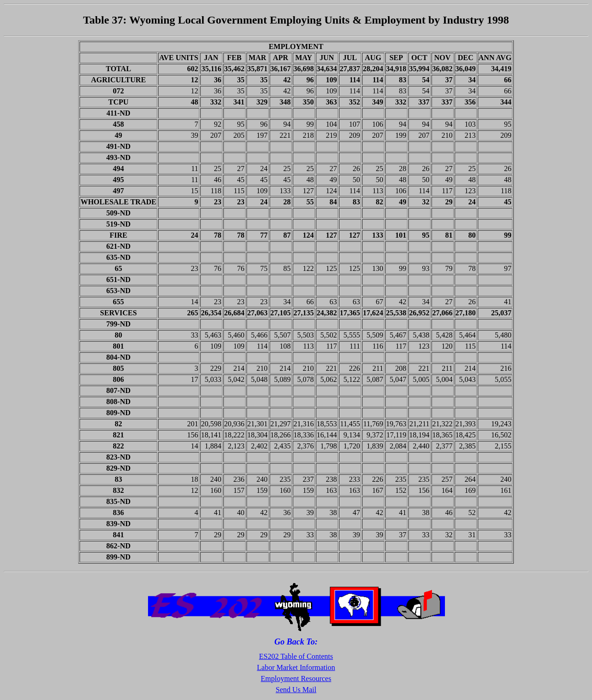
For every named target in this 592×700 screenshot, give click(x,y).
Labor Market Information (296, 667)
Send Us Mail (296, 690)
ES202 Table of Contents (296, 656)
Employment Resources (296, 679)
